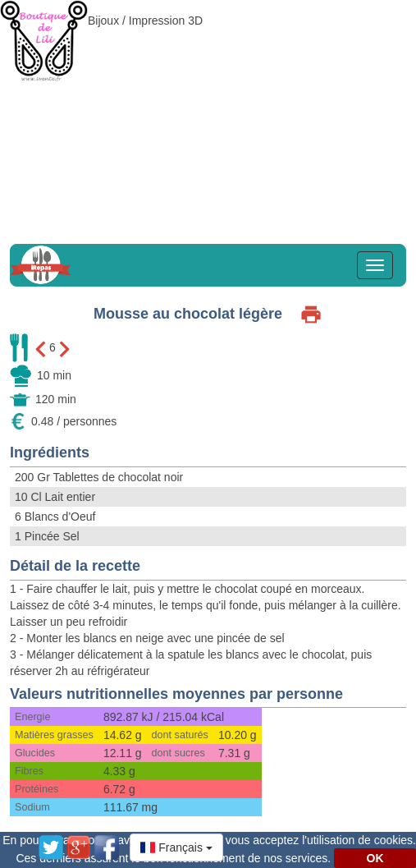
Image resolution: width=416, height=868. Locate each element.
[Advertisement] (208, 115)
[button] (176, 847)
